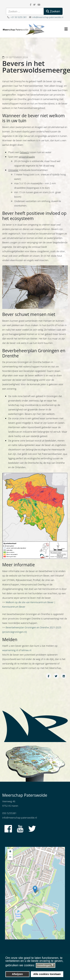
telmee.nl (26, 650)
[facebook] (31, 5)
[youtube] (39, 5)
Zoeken (53, 11)
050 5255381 (9, 813)
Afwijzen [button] (17, 974)
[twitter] (34, 5)
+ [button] (10, 852)
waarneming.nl (10, 650)
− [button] (10, 857)
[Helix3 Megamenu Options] (66, 29)
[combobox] (25, 11)
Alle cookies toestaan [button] (47, 974)
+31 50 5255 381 (19, 17)
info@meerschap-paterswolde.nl (48, 17)
